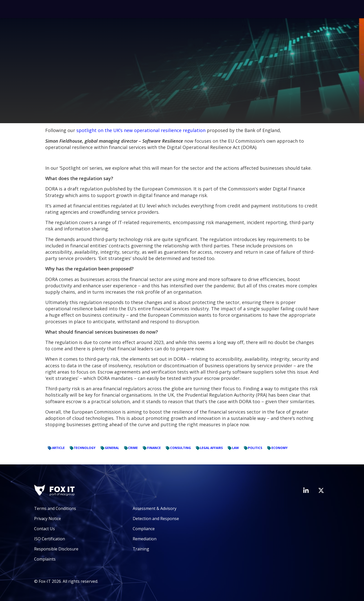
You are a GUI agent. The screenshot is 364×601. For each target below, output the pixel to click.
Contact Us (44, 529)
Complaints (45, 559)
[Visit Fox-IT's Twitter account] (321, 490)
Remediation (145, 539)
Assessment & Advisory (155, 508)
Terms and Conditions (55, 508)
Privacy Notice (48, 519)
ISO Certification (50, 539)
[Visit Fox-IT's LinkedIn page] (306, 490)
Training (141, 549)
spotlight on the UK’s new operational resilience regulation (141, 130)
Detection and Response (156, 519)
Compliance (144, 529)
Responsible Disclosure (56, 549)
